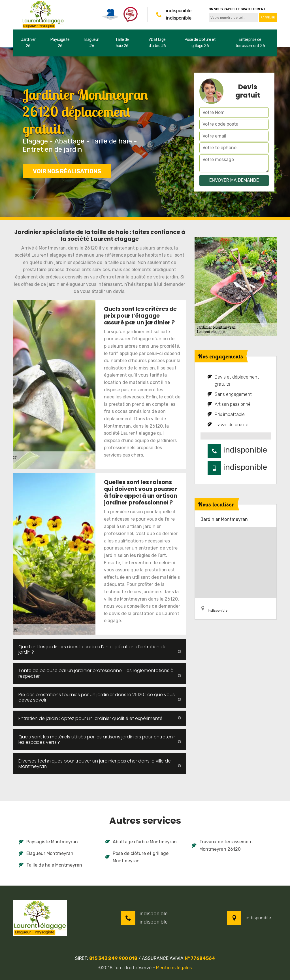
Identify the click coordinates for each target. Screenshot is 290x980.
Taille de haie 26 (122, 43)
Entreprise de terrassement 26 (250, 43)
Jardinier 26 (28, 43)
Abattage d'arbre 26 (157, 43)
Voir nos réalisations (67, 171)
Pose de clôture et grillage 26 (200, 43)
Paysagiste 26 (60, 43)
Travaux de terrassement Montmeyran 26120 (223, 845)
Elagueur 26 (92, 43)
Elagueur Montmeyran (46, 853)
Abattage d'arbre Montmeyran (141, 842)
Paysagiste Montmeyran (48, 842)
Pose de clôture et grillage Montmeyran (137, 857)
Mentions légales (174, 968)
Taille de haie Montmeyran (51, 865)
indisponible (179, 11)
